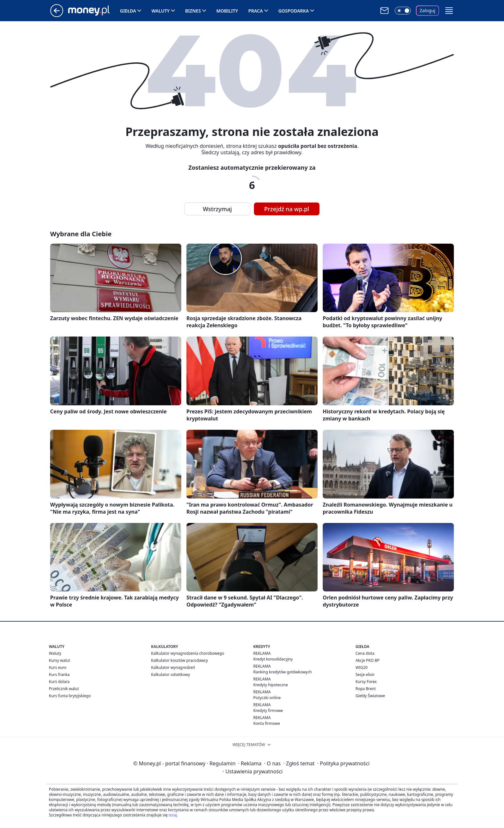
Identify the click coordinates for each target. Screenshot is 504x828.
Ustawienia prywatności (253, 771)
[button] (449, 11)
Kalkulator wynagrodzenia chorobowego (188, 653)
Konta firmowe (267, 723)
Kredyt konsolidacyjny (273, 659)
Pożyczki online (267, 698)
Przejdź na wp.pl (287, 209)
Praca (256, 11)
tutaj (173, 815)
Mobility (227, 11)
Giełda (128, 11)
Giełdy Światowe (370, 696)
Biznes (193, 11)
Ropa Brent (366, 689)
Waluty (161, 11)
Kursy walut (59, 660)
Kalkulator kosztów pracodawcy (180, 660)
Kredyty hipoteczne (271, 685)
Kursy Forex (366, 682)
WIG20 (362, 667)
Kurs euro (58, 667)
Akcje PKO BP (368, 660)
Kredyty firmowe (268, 711)
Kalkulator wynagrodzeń (173, 667)
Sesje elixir (365, 675)
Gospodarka (294, 11)
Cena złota (365, 653)
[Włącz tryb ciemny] (403, 11)
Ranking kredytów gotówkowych (283, 672)
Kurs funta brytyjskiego (70, 696)
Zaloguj (428, 10)
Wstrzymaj (217, 209)
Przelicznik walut (64, 689)
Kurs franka (59, 675)
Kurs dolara (59, 682)
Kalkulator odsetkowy (171, 675)
